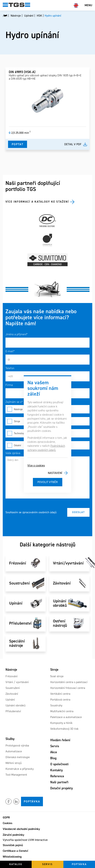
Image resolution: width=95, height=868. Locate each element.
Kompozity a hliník (61, 723)
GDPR (6, 817)
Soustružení (13, 688)
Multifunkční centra (62, 711)
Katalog (16, 864)
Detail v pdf (73, 144)
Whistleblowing (12, 857)
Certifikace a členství (15, 851)
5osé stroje (57, 676)
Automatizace (14, 751)
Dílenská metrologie (18, 757)
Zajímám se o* (14, 402)
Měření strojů (14, 763)
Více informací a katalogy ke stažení (37, 202)
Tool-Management (16, 775)
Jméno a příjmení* (17, 334)
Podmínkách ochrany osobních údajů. (46, 448)
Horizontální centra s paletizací (69, 682)
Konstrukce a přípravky (20, 769)
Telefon (10, 368)
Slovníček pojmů (13, 845)
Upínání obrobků (15, 705)
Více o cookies (36, 465)
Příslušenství (13, 711)
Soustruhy (56, 705)
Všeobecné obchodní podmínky (21, 829)
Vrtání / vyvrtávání (17, 682)
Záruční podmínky (14, 835)
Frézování (12, 676)
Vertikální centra (60, 694)
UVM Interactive (38, 840)
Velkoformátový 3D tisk (64, 729)
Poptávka (32, 801)
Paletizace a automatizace (66, 717)
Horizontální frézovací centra (68, 688)
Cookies (7, 823)
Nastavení (55, 473)
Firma (9, 385)
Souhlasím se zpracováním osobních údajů (31, 512)
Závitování (12, 694)
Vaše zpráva (13, 453)
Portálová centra (60, 700)
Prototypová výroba (17, 745)
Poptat (18, 144)
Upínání (10, 700)
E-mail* (10, 351)
